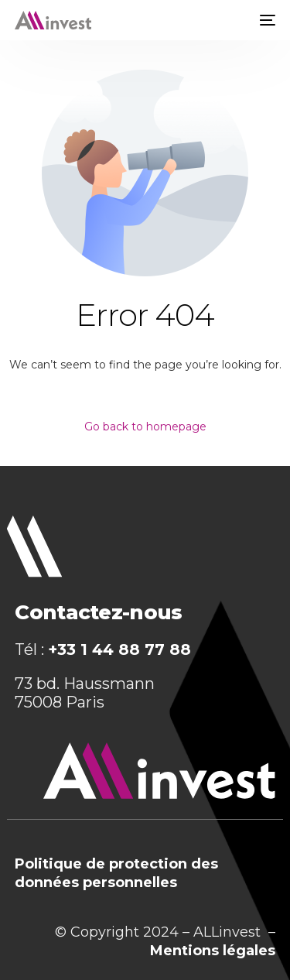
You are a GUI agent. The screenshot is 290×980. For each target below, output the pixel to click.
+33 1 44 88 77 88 (119, 649)
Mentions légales (213, 951)
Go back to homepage (145, 427)
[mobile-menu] (266, 20)
